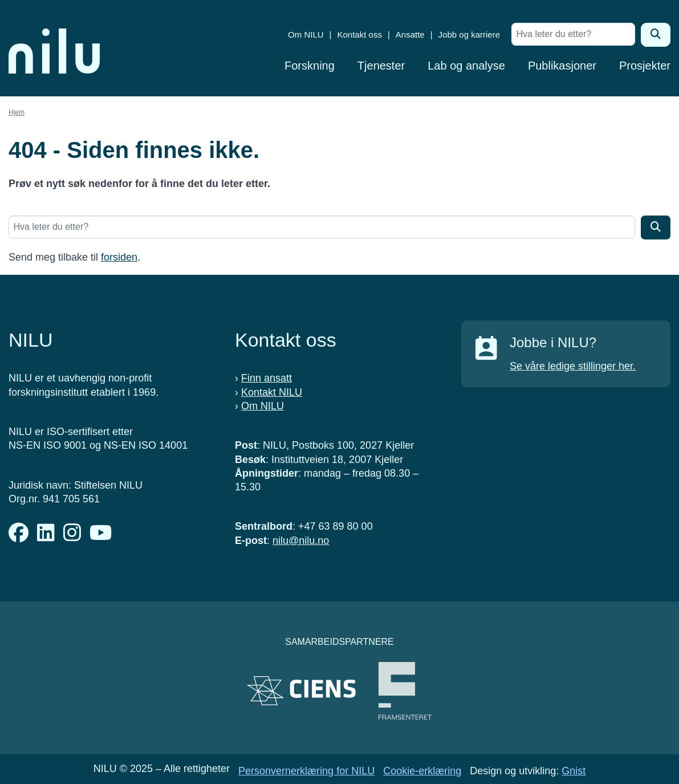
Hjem (17, 112)
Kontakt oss (360, 34)
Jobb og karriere (469, 34)
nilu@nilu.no (301, 541)
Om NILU (306, 34)
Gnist (574, 771)
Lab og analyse (466, 66)
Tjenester (381, 66)
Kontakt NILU (272, 392)
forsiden (119, 257)
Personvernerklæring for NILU (306, 771)
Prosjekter (645, 66)
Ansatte (410, 34)
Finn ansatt (267, 378)
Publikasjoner (562, 66)
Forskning (310, 66)
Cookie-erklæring (422, 771)
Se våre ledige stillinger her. (573, 366)
